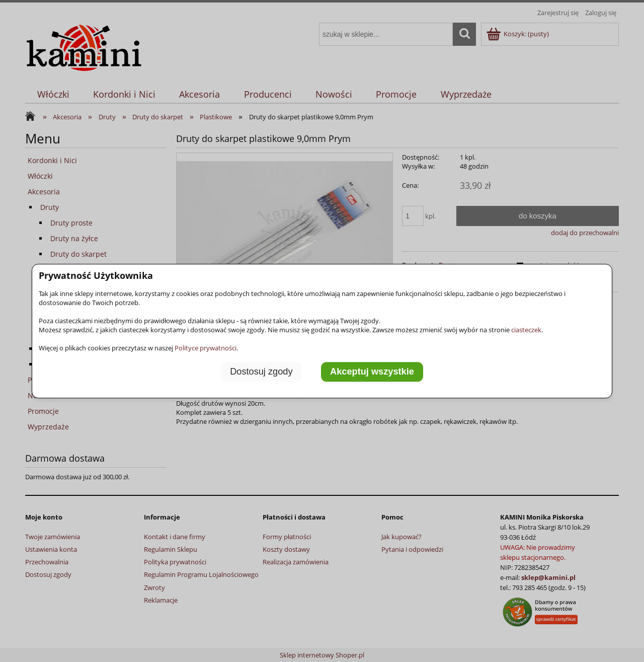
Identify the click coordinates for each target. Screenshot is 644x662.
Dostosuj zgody (261, 372)
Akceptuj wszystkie (372, 372)
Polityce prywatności (206, 348)
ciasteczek (526, 330)
